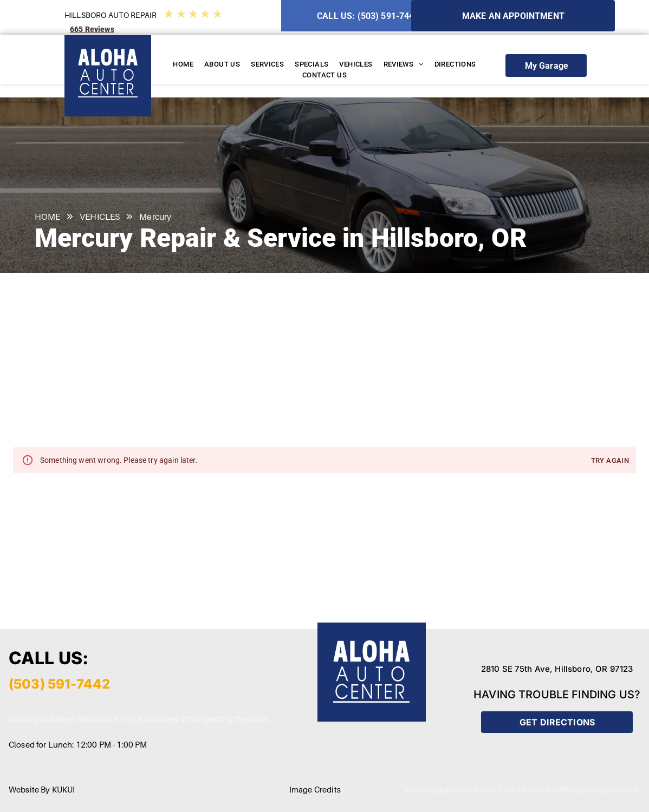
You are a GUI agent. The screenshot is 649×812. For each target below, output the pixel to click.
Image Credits (315, 789)
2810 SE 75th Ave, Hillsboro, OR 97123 (557, 669)
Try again (610, 461)
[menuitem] (183, 64)
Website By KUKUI (42, 789)
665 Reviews (92, 29)
